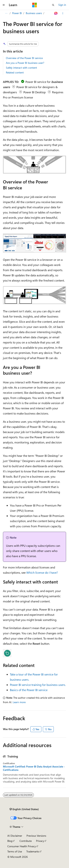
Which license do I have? (42, 572)
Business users (34, 13)
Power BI (17, 13)
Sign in (62, 5)
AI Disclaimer (15, 836)
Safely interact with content (21, 68)
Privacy (40, 841)
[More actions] (63, 13)
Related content (15, 72)
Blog (10, 841)
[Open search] (53, 5)
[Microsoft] (35, 5)
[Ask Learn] (56, 13)
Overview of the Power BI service (24, 58)
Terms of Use (15, 851)
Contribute (26, 841)
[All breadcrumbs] (6, 13)
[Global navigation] (4, 5)
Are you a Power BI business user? (25, 63)
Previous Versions (36, 836)
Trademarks (33, 851)
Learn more (19, 702)
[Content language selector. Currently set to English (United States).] (24, 809)
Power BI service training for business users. (38, 685)
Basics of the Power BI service (29, 690)
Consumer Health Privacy (22, 846)
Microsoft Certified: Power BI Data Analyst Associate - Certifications (34, 768)
